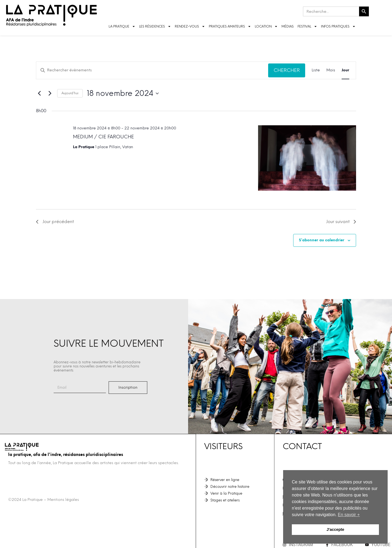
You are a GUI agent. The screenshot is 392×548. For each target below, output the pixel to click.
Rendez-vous (190, 26)
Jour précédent (55, 222)
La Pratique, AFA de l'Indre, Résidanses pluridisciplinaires (66, 455)
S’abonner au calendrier (322, 240)
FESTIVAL (307, 26)
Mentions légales (63, 500)
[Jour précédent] (39, 93)
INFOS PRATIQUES (338, 26)
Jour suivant (341, 222)
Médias (288, 26)
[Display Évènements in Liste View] (316, 70)
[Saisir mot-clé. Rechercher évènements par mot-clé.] (152, 70)
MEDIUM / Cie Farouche (103, 137)
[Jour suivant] (50, 93)
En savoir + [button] (349, 515)
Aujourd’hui (70, 93)
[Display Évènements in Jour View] (345, 70)
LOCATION (266, 26)
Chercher (287, 70)
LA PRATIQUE (122, 26)
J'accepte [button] (335, 529)
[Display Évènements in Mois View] (331, 70)
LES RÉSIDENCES (155, 26)
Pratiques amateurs (230, 26)
